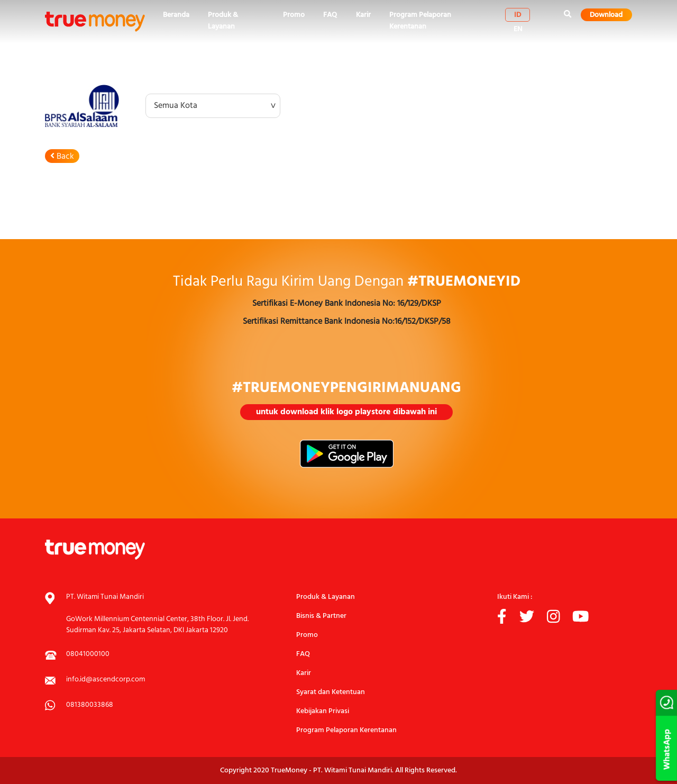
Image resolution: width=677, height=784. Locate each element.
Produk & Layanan (223, 21)
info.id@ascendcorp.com (106, 680)
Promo (294, 15)
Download (606, 15)
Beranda (176, 15)
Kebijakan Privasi (323, 711)
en (518, 29)
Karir (363, 15)
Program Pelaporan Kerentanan (420, 21)
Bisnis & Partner (321, 616)
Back (62, 157)
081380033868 (90, 705)
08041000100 (88, 654)
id (518, 15)
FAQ (330, 15)
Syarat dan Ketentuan (331, 692)
